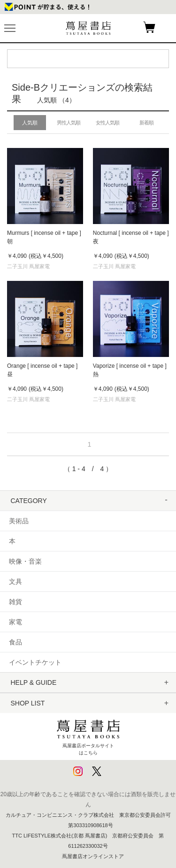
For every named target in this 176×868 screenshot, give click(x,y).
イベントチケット (35, 662)
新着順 (146, 123)
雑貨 (15, 602)
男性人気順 (69, 123)
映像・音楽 (25, 561)
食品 (15, 642)
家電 (15, 622)
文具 (15, 581)
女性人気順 (107, 123)
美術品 (19, 521)
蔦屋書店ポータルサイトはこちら (88, 735)
